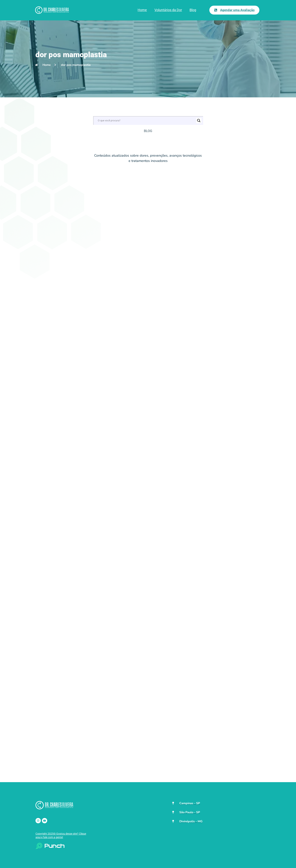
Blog (193, 10)
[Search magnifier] (199, 121)
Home (142, 10)
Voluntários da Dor (168, 10)
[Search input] (146, 121)
